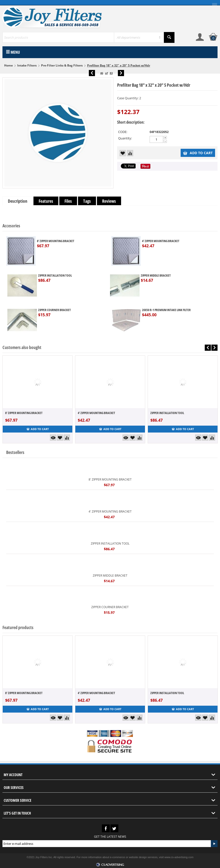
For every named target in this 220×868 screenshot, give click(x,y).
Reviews (109, 201)
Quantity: (125, 138)
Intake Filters (27, 65)
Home (8, 65)
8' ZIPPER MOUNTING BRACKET (56, 241)
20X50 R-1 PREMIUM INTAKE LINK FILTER (166, 310)
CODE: (123, 132)
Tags (87, 201)
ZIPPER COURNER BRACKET (55, 310)
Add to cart (198, 153)
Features (46, 201)
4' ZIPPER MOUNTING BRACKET (161, 241)
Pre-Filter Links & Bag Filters (62, 65)
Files (68, 201)
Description (18, 201)
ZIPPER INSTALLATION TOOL (55, 275)
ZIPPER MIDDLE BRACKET (156, 275)
